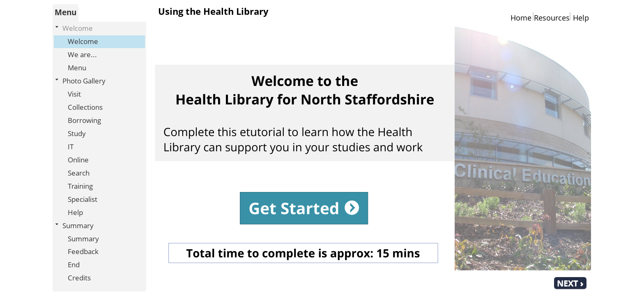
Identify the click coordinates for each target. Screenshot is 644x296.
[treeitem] (99, 48)
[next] (570, 283)
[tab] (66, 13)
